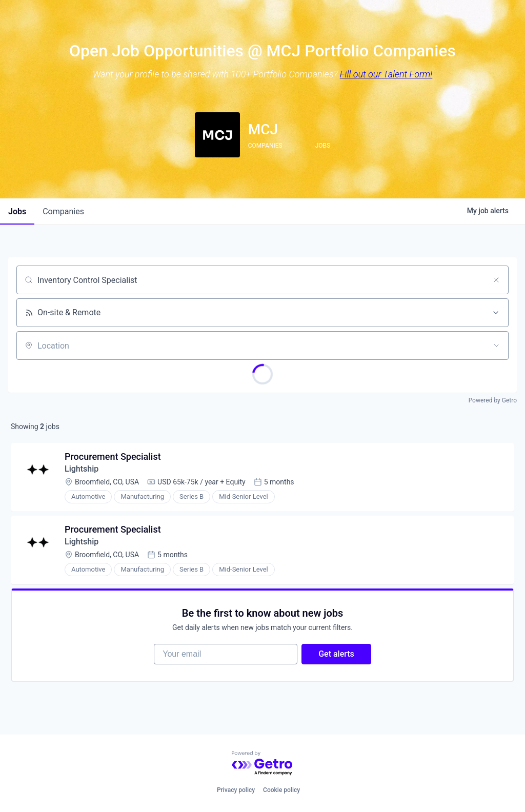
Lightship (82, 469)
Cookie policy (281, 790)
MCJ (263, 129)
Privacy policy (236, 790)
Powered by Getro (493, 400)
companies (63, 211)
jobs (17, 211)
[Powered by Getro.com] (262, 764)
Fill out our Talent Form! (386, 74)
